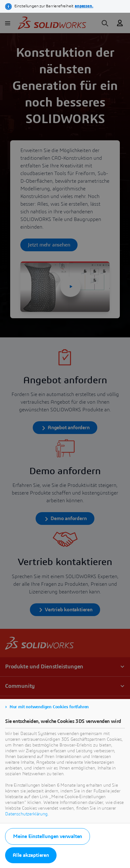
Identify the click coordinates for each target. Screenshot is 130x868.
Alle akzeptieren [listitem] (31, 855)
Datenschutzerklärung (26, 814)
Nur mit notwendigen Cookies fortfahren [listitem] (49, 707)
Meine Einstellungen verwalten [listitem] (48, 836)
